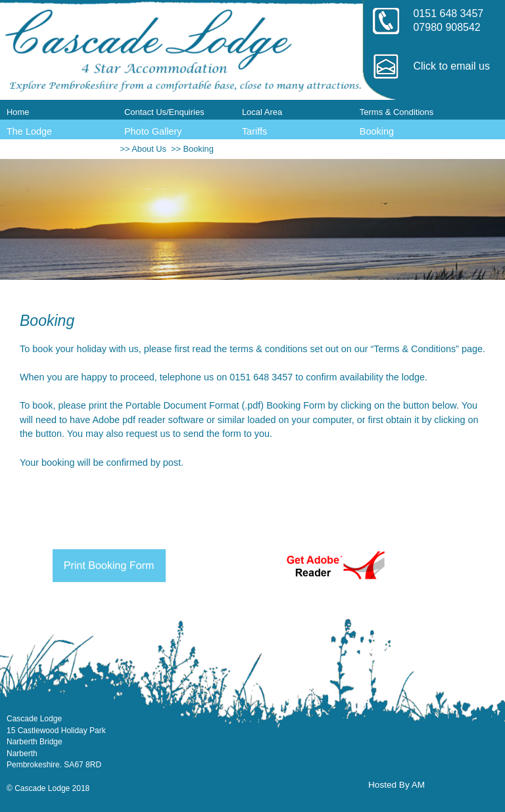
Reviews (25, 150)
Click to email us (451, 66)
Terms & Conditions (397, 112)
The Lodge (29, 131)
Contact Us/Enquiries (164, 112)
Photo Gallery (153, 131)
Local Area (262, 112)
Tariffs (254, 131)
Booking (377, 131)
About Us (149, 149)
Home (18, 112)
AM (418, 785)
